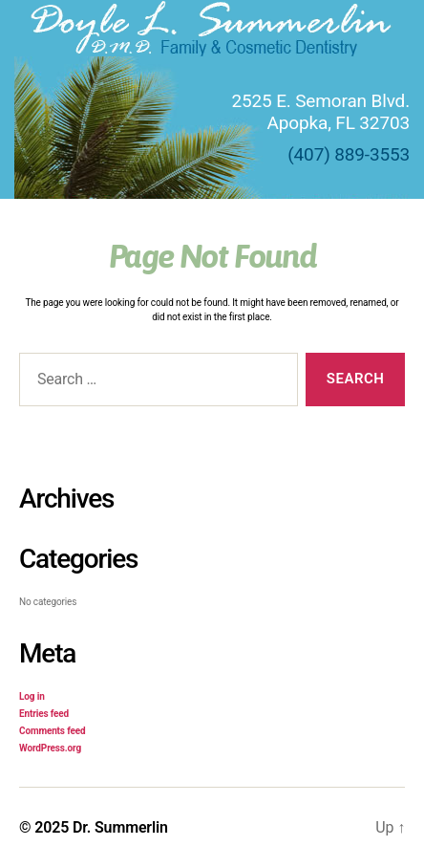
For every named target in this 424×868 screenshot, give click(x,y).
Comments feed (52, 731)
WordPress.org (50, 748)
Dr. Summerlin (120, 827)
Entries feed (44, 714)
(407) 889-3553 (349, 154)
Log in (32, 696)
